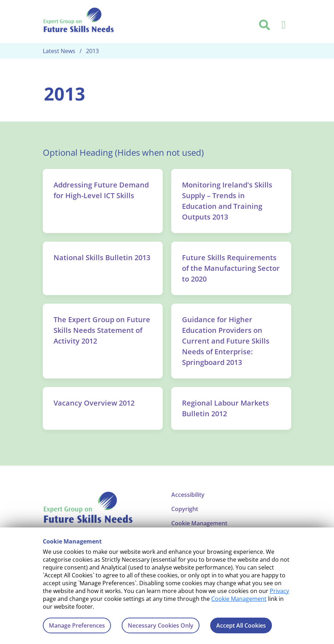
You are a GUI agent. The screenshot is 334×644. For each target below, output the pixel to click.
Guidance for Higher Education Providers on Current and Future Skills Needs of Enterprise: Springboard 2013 (226, 341)
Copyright (185, 509)
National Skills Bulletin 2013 (102, 257)
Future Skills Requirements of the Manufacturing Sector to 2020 (231, 268)
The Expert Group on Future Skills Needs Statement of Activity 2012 (102, 330)
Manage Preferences (77, 625)
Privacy (279, 591)
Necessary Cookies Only (161, 625)
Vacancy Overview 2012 (94, 403)
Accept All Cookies (241, 625)
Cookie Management (239, 599)
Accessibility (188, 495)
